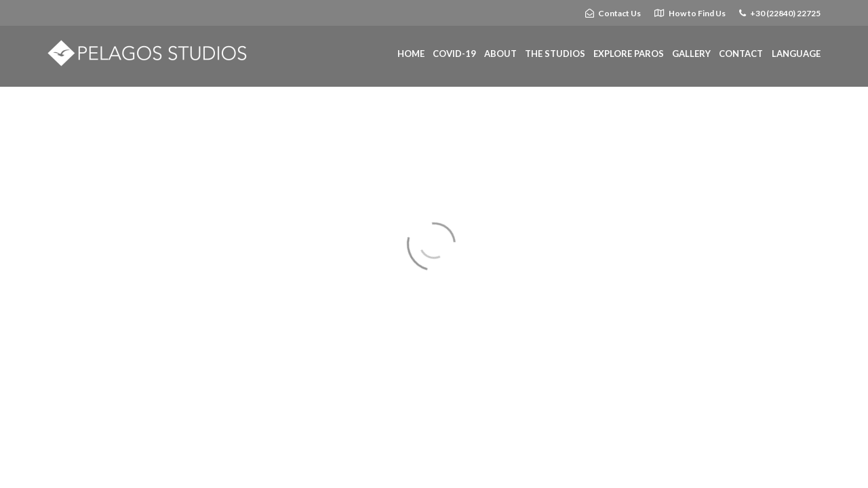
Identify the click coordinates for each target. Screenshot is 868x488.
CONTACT (741, 54)
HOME (411, 54)
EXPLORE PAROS (629, 54)
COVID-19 (454, 54)
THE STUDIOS (555, 54)
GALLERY (691, 54)
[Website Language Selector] (796, 54)
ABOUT (500, 54)
